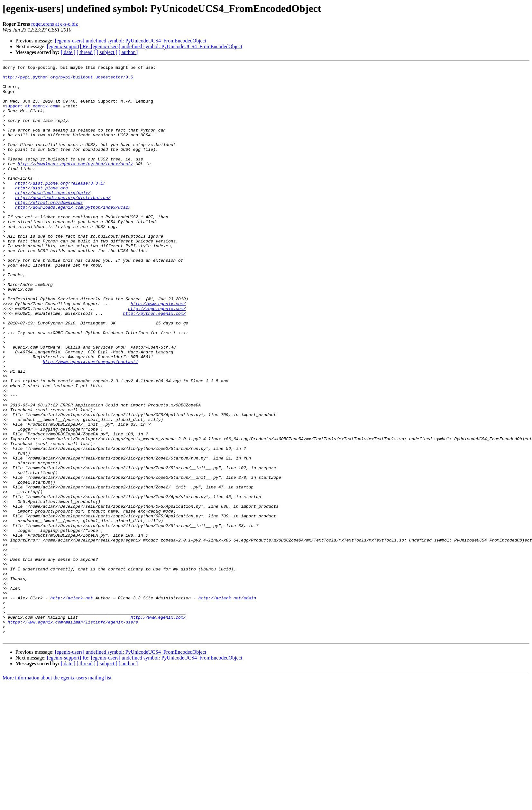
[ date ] (68, 52)
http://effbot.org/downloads (49, 230)
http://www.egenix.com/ (158, 352)
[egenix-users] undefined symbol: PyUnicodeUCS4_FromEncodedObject (131, 41)
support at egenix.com (32, 114)
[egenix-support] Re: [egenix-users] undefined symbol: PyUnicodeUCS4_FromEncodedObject (145, 46)
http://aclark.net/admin (227, 705)
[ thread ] (86, 52)
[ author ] (128, 52)
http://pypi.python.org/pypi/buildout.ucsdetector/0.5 (68, 80)
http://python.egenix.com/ (154, 363)
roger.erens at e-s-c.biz (55, 24)
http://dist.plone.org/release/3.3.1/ (60, 207)
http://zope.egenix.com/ (157, 358)
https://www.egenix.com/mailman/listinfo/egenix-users (73, 734)
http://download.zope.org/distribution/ (63, 224)
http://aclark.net (72, 705)
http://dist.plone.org (41, 213)
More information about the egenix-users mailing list (57, 792)
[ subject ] (107, 52)
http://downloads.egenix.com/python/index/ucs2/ (75, 184)
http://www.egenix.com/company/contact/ (90, 421)
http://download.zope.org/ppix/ (53, 219)
